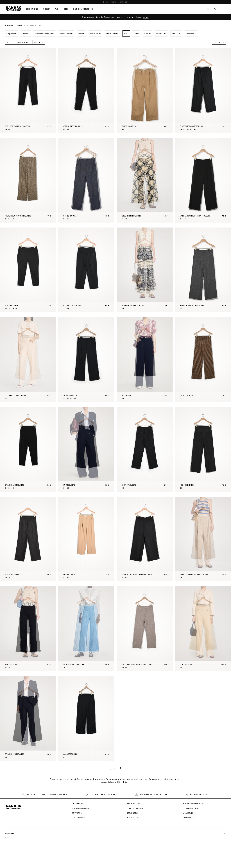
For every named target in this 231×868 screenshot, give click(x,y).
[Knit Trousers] (28, 629)
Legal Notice (133, 813)
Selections (32, 9)
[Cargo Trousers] (145, 90)
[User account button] (208, 9)
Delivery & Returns (191, 808)
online (146, 17)
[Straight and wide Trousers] (203, 270)
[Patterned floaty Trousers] (145, 270)
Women (47, 9)
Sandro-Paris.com (121, 2)
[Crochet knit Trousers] (145, 180)
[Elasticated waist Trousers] (203, 90)
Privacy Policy (133, 818)
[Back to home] (14, 9)
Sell (66, 9)
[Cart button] (223, 9)
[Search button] (215, 9)
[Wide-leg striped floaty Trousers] (203, 539)
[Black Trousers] (28, 270)
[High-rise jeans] (203, 449)
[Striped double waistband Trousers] (145, 539)
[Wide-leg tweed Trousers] (86, 629)
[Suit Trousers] (145, 360)
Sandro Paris (188, 818)
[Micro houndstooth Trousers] (28, 180)
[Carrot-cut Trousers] (86, 270)
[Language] (17, 833)
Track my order (78, 818)
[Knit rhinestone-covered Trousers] (145, 629)
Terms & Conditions (136, 808)
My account (188, 813)
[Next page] (121, 768)
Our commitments (83, 9)
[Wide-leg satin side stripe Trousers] (203, 180)
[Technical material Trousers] (28, 90)
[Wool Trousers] (86, 360)
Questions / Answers (81, 808)
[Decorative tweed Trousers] (28, 360)
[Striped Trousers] (86, 180)
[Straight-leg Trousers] (86, 90)
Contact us (77, 813)
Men (57, 9)
